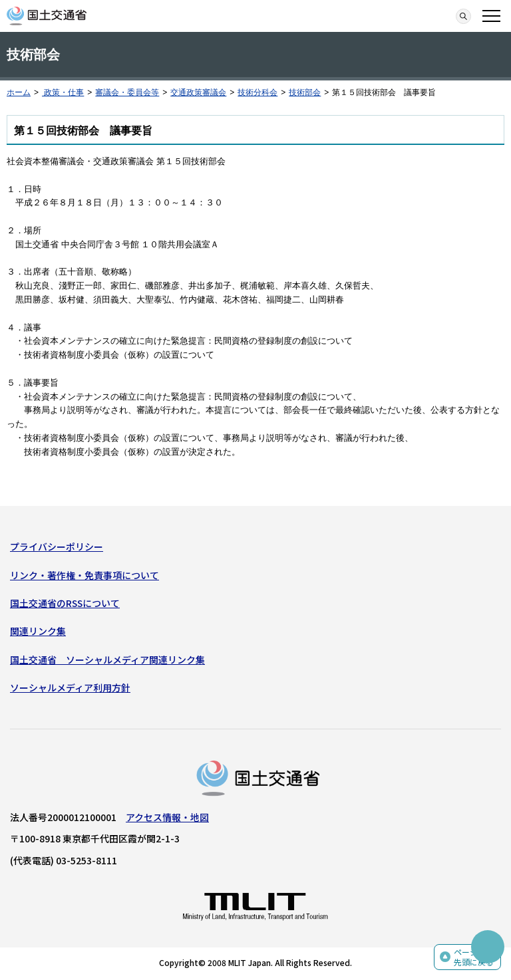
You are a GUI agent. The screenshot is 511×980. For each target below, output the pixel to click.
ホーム (19, 92)
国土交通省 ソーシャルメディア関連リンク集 (107, 660)
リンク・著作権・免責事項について (85, 575)
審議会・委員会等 (127, 92)
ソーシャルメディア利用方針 (70, 687)
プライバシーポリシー (57, 547)
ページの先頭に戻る (474, 957)
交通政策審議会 (198, 92)
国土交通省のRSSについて (65, 603)
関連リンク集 (38, 631)
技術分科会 (257, 92)
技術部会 (305, 92)
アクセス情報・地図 (167, 817)
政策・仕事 (63, 92)
